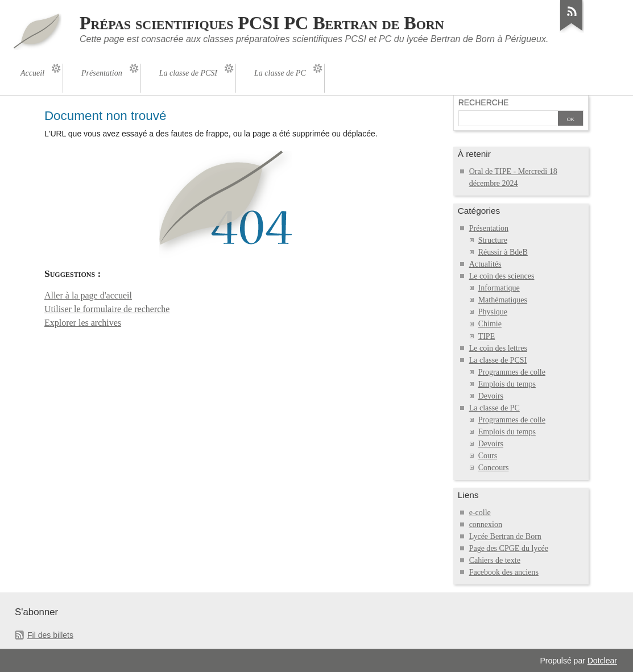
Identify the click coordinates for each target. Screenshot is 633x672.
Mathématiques (503, 300)
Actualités (485, 264)
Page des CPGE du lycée (509, 548)
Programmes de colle (512, 372)
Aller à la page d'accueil (88, 295)
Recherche (484, 102)
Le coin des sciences (502, 276)
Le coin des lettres (498, 348)
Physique (493, 312)
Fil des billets (50, 635)
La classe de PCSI (498, 360)
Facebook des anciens (504, 572)
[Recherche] (508, 119)
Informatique (499, 288)
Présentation (489, 228)
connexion (486, 524)
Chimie (490, 324)
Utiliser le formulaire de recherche (107, 309)
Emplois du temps (507, 384)
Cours (488, 456)
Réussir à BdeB (503, 252)
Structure (493, 240)
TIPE (487, 336)
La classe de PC (495, 408)
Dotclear (602, 661)
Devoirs (491, 396)
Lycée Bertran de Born (505, 536)
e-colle (480, 513)
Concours (494, 468)
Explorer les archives (83, 323)
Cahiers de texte (495, 560)
